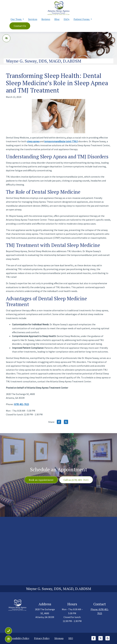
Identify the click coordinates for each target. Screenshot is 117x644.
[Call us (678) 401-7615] (9, 631)
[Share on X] (66, 422)
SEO (71, 638)
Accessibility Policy (19, 638)
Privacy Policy (42, 638)
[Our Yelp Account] (108, 640)
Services (33, 19)
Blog (57, 19)
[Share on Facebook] (59, 422)
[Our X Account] (101, 640)
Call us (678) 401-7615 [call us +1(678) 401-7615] (76, 480)
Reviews (46, 19)
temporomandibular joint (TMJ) (61, 141)
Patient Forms (83, 19)
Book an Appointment (41, 480)
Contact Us (20, 26)
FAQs (66, 19)
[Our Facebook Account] (94, 640)
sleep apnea (33, 141)
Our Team (17, 19)
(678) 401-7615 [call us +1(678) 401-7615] (21, 404)
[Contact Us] (9, 639)
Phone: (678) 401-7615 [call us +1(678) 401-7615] (100, 611)
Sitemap (59, 638)
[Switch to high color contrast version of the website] (6, 38)
